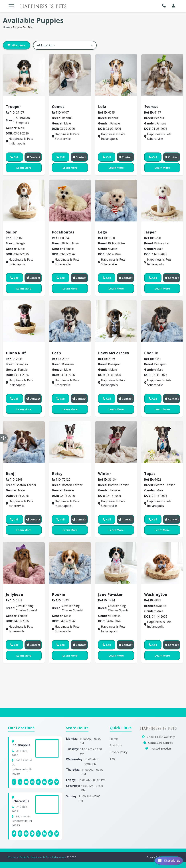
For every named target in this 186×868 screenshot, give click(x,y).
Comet (58, 107)
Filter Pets (17, 45)
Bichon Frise (62, 227)
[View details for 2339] (116, 321)
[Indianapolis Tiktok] (50, 782)
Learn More (24, 168)
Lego (103, 232)
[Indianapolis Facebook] (14, 782)
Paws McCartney (114, 353)
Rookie (58, 594)
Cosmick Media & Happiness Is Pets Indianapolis (38, 857)
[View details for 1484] (116, 563)
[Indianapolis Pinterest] (32, 782)
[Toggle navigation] (11, 6)
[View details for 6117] (162, 75)
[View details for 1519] (24, 563)
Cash (56, 353)
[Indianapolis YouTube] (26, 782)
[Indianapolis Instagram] (20, 782)
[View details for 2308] (24, 442)
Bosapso (14, 348)
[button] (165, 6)
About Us (116, 745)
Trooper (13, 107)
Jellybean (15, 594)
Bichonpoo (154, 227)
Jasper (150, 232)
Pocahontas (63, 232)
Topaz (150, 474)
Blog (113, 758)
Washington (156, 594)
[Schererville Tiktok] (50, 834)
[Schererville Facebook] (14, 834)
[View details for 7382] (24, 201)
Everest (151, 107)
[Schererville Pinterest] (32, 834)
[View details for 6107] (70, 75)
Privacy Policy (119, 752)
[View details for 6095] (116, 75)
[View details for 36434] (116, 442)
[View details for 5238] (162, 201)
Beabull (59, 101)
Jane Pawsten (111, 594)
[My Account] (173, 6)
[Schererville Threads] (38, 834)
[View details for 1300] (116, 201)
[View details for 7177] (24, 75)
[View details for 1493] (70, 563)
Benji (11, 474)
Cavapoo (152, 589)
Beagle (13, 227)
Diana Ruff (16, 353)
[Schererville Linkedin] (45, 834)
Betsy (57, 474)
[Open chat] (166, 860)
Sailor (11, 232)
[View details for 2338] (24, 321)
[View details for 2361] (162, 321)
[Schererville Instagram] (20, 834)
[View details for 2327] (70, 321)
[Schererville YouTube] (26, 834)
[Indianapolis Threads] (38, 782)
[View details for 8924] (70, 201)
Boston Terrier (18, 468)
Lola (102, 107)
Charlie (151, 353)
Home (7, 27)
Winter (105, 474)
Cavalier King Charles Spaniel (29, 589)
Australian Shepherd (23, 101)
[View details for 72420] (70, 442)
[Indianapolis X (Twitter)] (57, 782)
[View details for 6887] (162, 563)
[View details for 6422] (162, 442)
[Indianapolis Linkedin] (45, 782)
